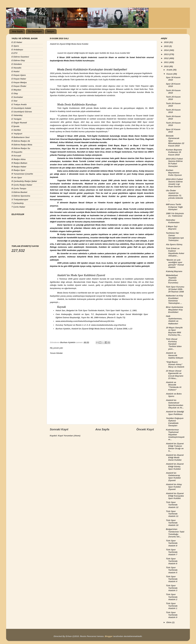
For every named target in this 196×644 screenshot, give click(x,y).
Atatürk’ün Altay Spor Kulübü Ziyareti (174, 487)
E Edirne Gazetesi (20, 57)
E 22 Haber (17, 42)
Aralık (170, 70)
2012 (167, 58)
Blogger (109, 636)
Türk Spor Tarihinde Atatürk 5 (172, 570)
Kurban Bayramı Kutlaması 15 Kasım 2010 (174, 152)
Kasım (170, 74)
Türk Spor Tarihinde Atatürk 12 (172, 505)
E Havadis (16, 68)
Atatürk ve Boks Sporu (174, 395)
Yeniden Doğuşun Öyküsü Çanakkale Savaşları (175, 422)
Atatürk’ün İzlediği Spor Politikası (175, 413)
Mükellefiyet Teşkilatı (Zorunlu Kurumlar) (172, 279)
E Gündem (17, 64)
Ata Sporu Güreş (174, 244)
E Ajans (15, 46)
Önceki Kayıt (145, 429)
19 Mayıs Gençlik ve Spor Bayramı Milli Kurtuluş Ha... (174, 331)
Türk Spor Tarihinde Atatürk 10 (172, 523)
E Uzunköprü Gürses (22, 112)
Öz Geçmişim (35, 31)
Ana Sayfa (17, 31)
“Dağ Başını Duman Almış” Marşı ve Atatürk (175, 364)
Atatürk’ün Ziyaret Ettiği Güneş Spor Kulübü (175, 466)
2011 (167, 62)
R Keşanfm (17, 152)
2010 (167, 66)
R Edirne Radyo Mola (22, 145)
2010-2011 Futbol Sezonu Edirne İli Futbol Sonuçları (174, 162)
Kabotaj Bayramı (174, 271)
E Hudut (15, 71)
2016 (167, 42)
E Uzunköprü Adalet (21, 108)
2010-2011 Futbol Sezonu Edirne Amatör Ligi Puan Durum (174, 183)
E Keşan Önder (19, 86)
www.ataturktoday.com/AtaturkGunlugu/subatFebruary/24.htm (85, 321)
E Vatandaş (17, 115)
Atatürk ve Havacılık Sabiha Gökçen (175, 355)
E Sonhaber (17, 97)
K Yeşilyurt (17, 134)
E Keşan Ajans (19, 75)
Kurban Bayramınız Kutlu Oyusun (174, 173)
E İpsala (15, 126)
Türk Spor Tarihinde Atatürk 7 (172, 552)
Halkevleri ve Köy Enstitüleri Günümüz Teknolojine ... (175, 299)
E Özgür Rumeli (19, 123)
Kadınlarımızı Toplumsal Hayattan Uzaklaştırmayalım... (175, 435)
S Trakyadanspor (20, 200)
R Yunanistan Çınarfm (22, 174)
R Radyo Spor (18, 170)
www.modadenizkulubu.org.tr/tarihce (109, 325)
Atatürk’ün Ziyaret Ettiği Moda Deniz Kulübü (175, 457)
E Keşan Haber (19, 79)
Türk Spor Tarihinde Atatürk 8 (172, 543)
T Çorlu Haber (18, 207)
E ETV (14, 53)
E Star (14, 101)
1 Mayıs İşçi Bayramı (172, 228)
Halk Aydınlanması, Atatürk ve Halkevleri (174, 320)
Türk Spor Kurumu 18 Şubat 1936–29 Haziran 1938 (175, 289)
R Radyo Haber (19, 167)
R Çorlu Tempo (19, 189)
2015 (167, 46)
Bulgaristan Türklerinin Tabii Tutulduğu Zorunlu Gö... (175, 533)
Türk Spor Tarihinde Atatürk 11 (172, 514)
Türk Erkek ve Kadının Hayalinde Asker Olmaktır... (175, 252)
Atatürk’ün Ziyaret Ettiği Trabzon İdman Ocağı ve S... (175, 447)
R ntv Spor (17, 178)
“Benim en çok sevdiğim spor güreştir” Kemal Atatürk (175, 264)
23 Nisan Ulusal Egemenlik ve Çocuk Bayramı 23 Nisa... (175, 375)
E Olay (15, 93)
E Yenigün (16, 119)
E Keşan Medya (19, 82)
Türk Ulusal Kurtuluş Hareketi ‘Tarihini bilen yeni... (174, 344)
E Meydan (16, 90)
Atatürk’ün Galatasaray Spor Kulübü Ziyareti (173, 477)
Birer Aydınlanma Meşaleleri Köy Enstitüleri (174, 310)
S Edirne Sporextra (21, 196)
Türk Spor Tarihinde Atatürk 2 (172, 597)
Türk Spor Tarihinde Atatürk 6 (172, 561)
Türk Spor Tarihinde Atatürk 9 (172, 615)
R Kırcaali (16, 156)
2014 (167, 50)
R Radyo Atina (19, 159)
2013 (167, 54)
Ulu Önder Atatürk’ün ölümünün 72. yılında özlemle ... (174, 195)
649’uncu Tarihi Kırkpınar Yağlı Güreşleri (174, 207)
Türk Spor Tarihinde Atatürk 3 (172, 588)
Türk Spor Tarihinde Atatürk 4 (172, 579)
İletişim (51, 31)
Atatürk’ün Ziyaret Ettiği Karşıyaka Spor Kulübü (175, 496)
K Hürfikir (16, 130)
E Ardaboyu (17, 50)
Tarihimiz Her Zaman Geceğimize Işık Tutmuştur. (175, 237)
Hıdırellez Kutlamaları (173, 221)
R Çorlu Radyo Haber (22, 185)
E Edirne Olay (18, 60)
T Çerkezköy (18, 203)
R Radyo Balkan (19, 163)
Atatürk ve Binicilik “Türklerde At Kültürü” (174, 386)
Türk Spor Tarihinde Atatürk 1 (172, 606)
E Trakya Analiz (19, 104)
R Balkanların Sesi (21, 137)
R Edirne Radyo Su (21, 148)
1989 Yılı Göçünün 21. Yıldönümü (175, 215)
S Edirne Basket (19, 192)
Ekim (169, 622)
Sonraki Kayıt (59, 429)
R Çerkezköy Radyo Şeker (24, 181)
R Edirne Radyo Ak (21, 141)
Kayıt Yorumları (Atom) (69, 436)
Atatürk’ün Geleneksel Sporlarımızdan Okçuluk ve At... (175, 404)
